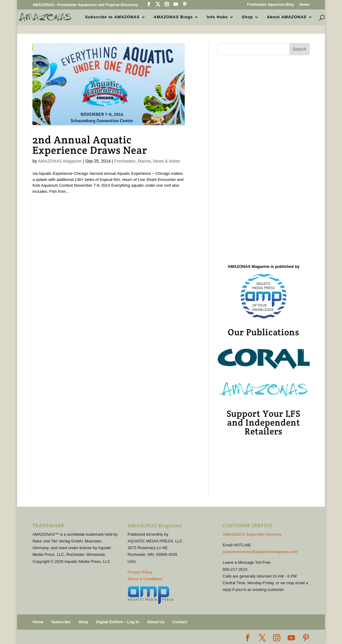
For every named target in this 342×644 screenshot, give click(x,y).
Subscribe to (112, 17)
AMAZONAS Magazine (60, 161)
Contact (180, 622)
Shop (247, 17)
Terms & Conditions (145, 579)
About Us (156, 622)
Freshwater (125, 161)
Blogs (173, 17)
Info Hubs (217, 17)
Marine (144, 161)
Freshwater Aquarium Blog (270, 5)
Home (304, 5)
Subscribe (61, 622)
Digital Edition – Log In (118, 622)
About (287, 17)
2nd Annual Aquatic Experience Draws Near (90, 145)
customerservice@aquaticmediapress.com (260, 552)
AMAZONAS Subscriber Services (252, 534)
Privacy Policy (140, 572)
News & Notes (167, 161)
